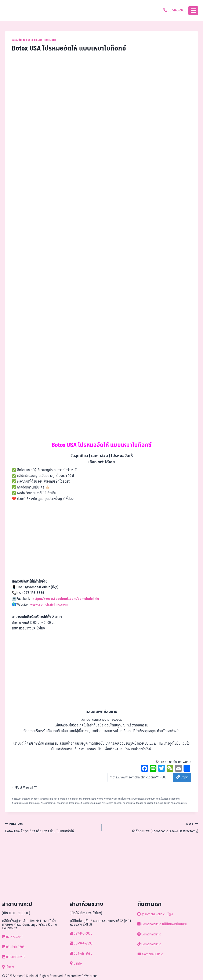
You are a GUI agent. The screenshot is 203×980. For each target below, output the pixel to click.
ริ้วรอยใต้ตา (107, 803)
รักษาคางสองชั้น (48, 803)
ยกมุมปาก (150, 799)
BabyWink (28, 799)
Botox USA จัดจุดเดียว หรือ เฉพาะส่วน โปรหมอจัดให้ (52, 827)
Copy (182, 777)
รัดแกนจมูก (62, 803)
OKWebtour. (90, 976)
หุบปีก (167, 803)
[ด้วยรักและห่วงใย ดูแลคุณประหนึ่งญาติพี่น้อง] (15, 11)
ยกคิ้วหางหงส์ (110, 799)
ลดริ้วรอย (149, 803)
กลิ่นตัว (74, 799)
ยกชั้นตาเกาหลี (125, 799)
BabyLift (17, 799)
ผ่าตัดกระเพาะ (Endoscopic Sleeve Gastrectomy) (152, 827)
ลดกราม (118, 803)
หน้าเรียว (159, 803)
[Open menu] (193, 10)
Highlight (50, 40)
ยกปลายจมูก (138, 799)
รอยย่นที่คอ (175, 799)
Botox (37, 799)
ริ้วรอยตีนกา (75, 803)
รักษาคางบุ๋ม (34, 803)
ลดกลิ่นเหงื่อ (129, 803)
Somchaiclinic (62, 799)
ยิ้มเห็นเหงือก (162, 799)
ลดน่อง (139, 803)
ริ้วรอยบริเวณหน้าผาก (91, 803)
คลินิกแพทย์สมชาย (87, 799)
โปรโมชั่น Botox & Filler (27, 40)
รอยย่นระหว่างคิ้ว (20, 803)
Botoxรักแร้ (47, 799)
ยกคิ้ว (100, 799)
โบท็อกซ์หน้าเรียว (179, 803)
